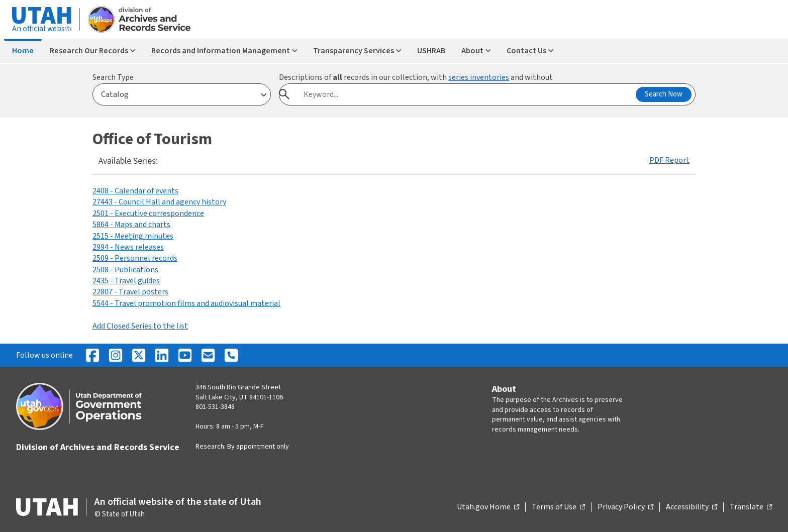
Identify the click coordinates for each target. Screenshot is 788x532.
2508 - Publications (125, 270)
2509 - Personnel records (135, 258)
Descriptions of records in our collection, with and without (416, 77)
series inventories (479, 77)
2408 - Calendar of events (135, 191)
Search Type (113, 77)
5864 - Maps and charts (131, 225)
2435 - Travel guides (126, 281)
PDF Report (669, 160)
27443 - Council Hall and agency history (159, 202)
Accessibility (692, 507)
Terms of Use (558, 507)
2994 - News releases (128, 247)
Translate (751, 507)
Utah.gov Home (488, 507)
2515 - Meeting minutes (133, 236)
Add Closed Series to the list (140, 326)
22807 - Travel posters (130, 292)
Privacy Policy (625, 507)
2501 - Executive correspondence (148, 214)
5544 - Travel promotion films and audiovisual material (186, 303)
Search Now (664, 94)
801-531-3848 (215, 407)
